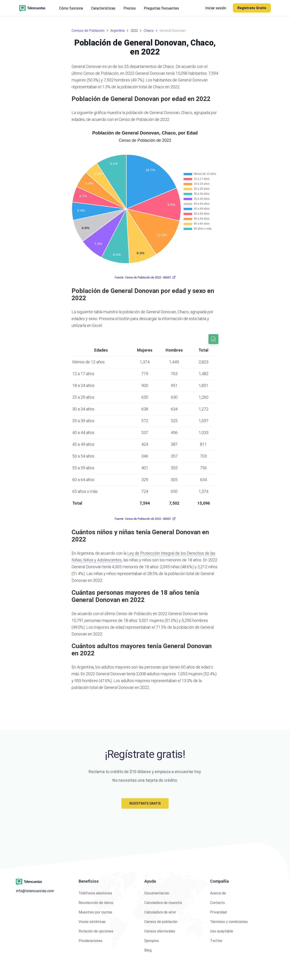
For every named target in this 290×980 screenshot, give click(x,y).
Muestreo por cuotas (95, 912)
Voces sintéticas (92, 922)
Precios (130, 8)
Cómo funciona (71, 8)
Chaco (149, 31)
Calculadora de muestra (163, 903)
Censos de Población (88, 31)
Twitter (216, 941)
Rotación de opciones (96, 931)
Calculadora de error (160, 912)
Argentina (117, 31)
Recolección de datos (96, 903)
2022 (134, 31)
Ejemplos (152, 941)
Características (103, 8)
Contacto (217, 903)
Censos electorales (160, 931)
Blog (148, 950)
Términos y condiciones (229, 922)
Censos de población (161, 922)
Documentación (157, 893)
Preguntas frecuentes (161, 8)
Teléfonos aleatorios (95, 893)
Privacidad (218, 912)
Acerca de (218, 893)
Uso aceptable (222, 931)
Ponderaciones (91, 941)
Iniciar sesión (216, 8)
